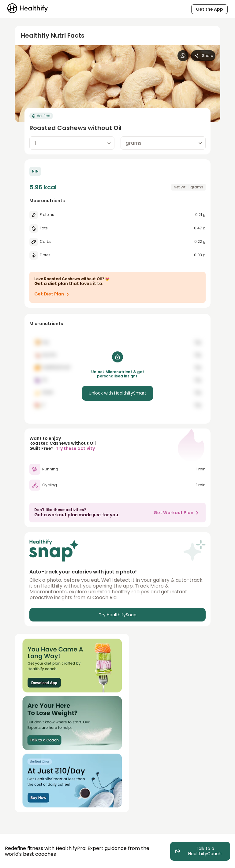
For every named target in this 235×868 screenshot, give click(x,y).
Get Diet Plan (53, 294)
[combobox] (72, 143)
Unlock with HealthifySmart (117, 393)
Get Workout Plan (177, 513)
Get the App (209, 9)
